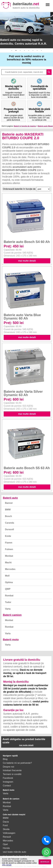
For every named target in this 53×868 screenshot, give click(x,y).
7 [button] (37, 50)
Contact (7, 786)
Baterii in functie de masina (25, 126)
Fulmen (9, 549)
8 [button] (41, 50)
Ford (5, 825)
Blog (5, 759)
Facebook (8, 778)
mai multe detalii (27, 261)
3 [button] (20, 50)
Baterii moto (11, 639)
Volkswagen (9, 833)
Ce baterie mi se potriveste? (17, 763)
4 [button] (24, 50)
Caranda (9, 523)
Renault (7, 837)
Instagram (8, 782)
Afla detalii (7, 865)
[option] (26, 30)
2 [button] (16, 50)
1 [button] (12, 50)
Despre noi (8, 767)
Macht (8, 563)
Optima (9, 582)
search (49, 72)
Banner (9, 503)
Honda (6, 848)
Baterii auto (10, 498)
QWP (8, 589)
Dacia (6, 822)
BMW (8, 510)
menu (48, 5)
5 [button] (29, 50)
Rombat (9, 596)
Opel (5, 844)
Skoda (6, 829)
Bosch (8, 516)
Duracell (9, 529)
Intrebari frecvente (12, 770)
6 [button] (33, 50)
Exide (8, 536)
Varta (8, 609)
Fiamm (9, 543)
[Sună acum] (46, 840)
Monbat (9, 556)
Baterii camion (12, 615)
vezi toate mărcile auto (14, 852)
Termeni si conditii (12, 774)
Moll (7, 576)
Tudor (8, 602)
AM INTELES (45, 862)
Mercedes (10, 569)
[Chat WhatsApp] (46, 852)
